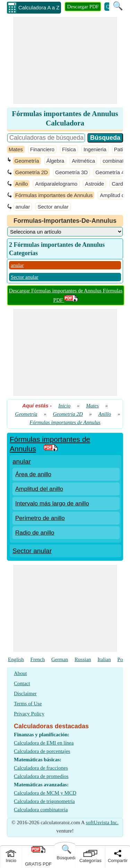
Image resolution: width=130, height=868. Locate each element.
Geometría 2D (32, 172)
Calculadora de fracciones (41, 768)
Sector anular (53, 207)
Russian (83, 659)
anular (23, 207)
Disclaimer (25, 693)
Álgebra (55, 161)
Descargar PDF (83, 7)
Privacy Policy (29, 714)
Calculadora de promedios (41, 776)
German (60, 659)
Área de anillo (33, 474)
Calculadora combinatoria (41, 810)
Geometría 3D (71, 172)
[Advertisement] (65, 60)
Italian (104, 659)
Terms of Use (28, 704)
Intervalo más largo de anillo (52, 504)
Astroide (94, 184)
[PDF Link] (51, 449)
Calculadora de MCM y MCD (45, 793)
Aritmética (83, 161)
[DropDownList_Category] (65, 232)
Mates (16, 149)
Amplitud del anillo (39, 489)
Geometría (27, 161)
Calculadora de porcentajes (42, 751)
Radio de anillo (35, 533)
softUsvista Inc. (102, 822)
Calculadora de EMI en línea (44, 743)
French (38, 659)
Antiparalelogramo (56, 184)
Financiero (42, 149)
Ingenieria (95, 149)
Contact (22, 683)
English (16, 659)
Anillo (22, 184)
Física (69, 149)
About (20, 673)
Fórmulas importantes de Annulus (54, 195)
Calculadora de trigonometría (44, 801)
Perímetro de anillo (40, 518)
